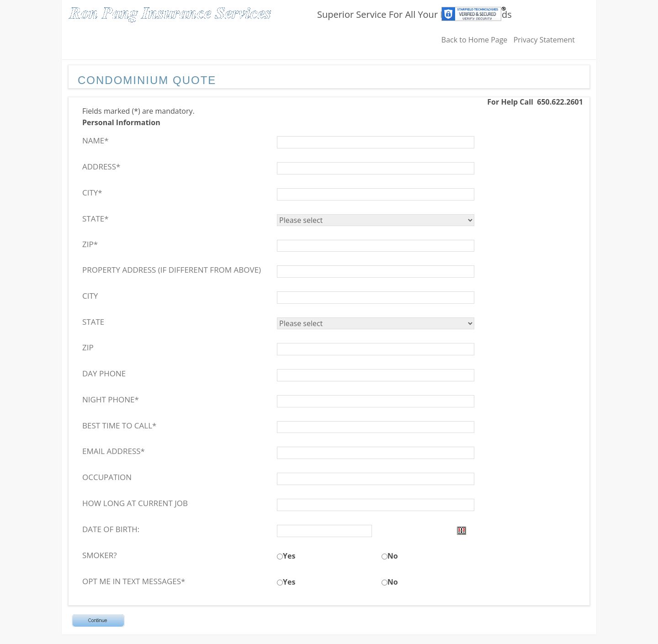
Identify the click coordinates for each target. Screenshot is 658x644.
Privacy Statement (544, 40)
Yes (289, 556)
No (393, 556)
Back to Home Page (475, 40)
